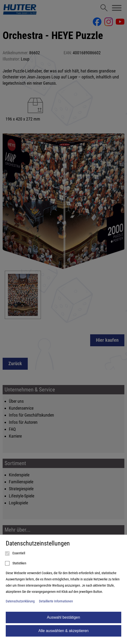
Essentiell (15, 554)
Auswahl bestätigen (63, 617)
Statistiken (16, 563)
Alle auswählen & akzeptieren (64, 631)
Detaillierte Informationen (56, 601)
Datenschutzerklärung (20, 601)
